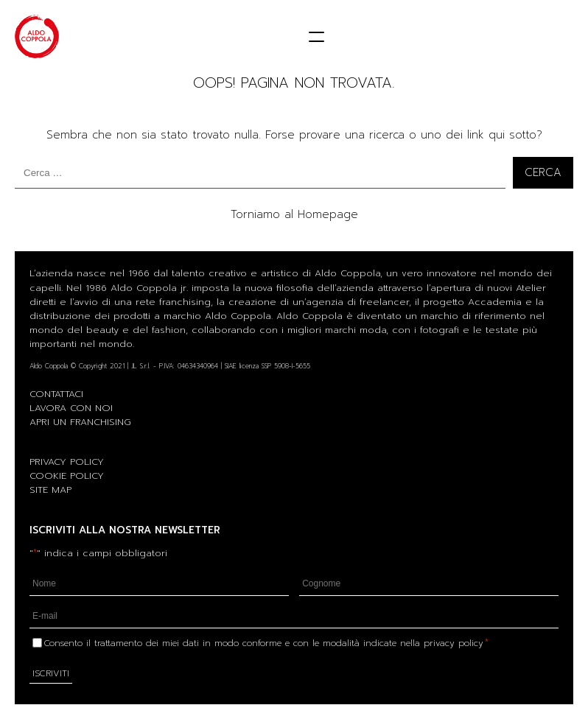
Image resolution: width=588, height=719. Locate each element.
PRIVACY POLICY (67, 462)
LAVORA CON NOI (71, 408)
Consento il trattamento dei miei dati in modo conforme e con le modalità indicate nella (266, 643)
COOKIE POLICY (67, 476)
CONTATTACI (56, 394)
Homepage (328, 214)
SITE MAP (50, 490)
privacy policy (454, 643)
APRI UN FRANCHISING (80, 422)
